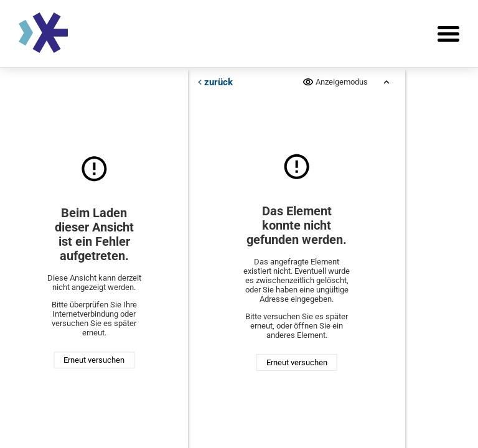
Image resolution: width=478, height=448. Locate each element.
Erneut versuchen (94, 360)
